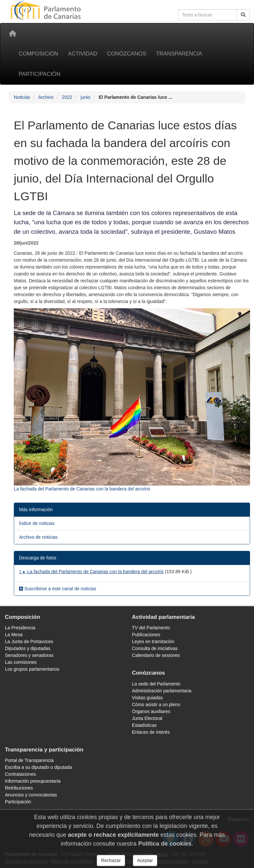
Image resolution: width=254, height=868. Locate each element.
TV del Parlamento (151, 628)
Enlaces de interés (151, 732)
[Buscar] (243, 15)
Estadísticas (144, 725)
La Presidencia (20, 628)
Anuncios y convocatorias (31, 795)
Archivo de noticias (38, 537)
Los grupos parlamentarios (32, 669)
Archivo (46, 97)
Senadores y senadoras (29, 655)
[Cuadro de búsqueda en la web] (207, 15)
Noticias (22, 97)
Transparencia (179, 54)
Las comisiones (21, 662)
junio (86, 97)
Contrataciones (20, 774)
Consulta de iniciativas (155, 648)
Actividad (83, 54)
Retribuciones (19, 788)
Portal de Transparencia (29, 760)
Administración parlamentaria (162, 691)
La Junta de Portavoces (29, 641)
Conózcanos (127, 54)
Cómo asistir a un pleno (156, 705)
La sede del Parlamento (156, 684)
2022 (67, 97)
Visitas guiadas (147, 698)
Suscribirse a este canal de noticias (58, 589)
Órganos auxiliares (151, 711)
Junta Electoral (147, 718)
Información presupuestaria (33, 781)
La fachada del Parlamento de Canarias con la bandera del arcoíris (91, 572)
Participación (40, 74)
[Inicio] (12, 33)
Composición (38, 54)
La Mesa (14, 635)
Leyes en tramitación (153, 641)
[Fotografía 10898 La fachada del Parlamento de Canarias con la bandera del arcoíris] (132, 400)
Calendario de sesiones (156, 655)
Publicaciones (146, 635)
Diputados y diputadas (28, 648)
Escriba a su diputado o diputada (38, 767)
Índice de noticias (37, 523)
